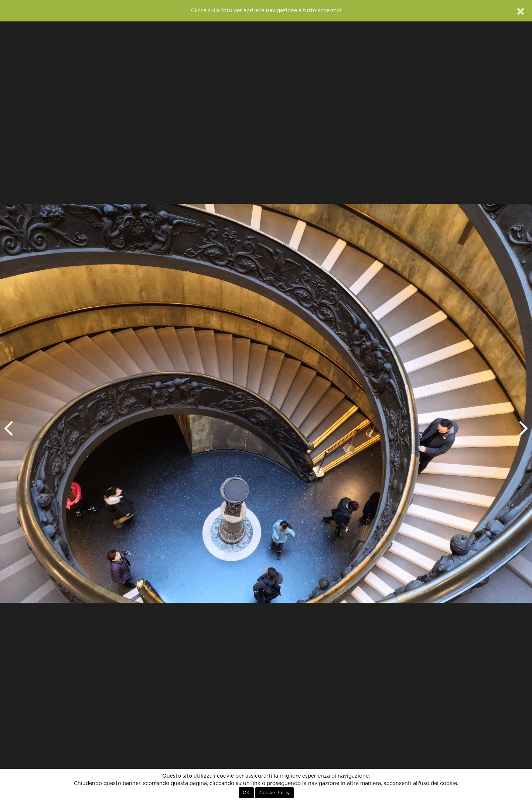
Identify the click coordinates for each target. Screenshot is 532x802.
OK (246, 793)
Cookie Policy (274, 793)
